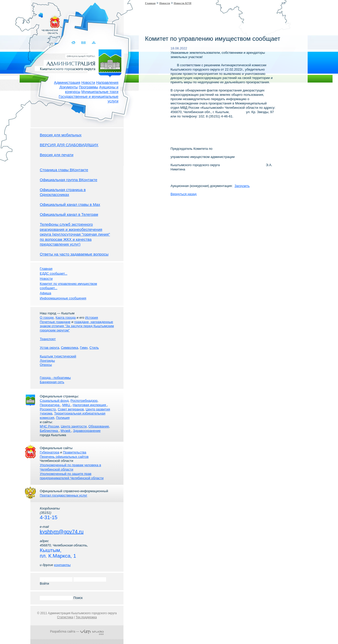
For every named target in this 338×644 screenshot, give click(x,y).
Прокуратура (50, 405)
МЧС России (49, 426)
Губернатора (49, 452)
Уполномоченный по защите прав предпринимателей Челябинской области (72, 476)
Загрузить (242, 186)
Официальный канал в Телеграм (69, 214)
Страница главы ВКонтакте (64, 170)
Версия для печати (57, 155)
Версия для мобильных (61, 135)
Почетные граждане (55, 322)
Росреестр (48, 409)
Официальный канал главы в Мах (70, 204)
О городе (47, 318)
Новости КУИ (183, 3)
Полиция (63, 418)
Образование (99, 426)
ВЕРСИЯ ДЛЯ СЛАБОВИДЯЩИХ (69, 145)
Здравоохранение (87, 431)
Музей (66, 431)
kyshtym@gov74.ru (62, 532)
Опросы (46, 365)
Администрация (67, 83)
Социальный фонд (54, 401)
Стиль (94, 348)
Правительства (75, 452)
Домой (74, 43)
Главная (150, 3)
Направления (107, 83)
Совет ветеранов (71, 409)
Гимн (84, 348)
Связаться (84, 43)
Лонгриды (47, 361)
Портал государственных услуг (64, 495)
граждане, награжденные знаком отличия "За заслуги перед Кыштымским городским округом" (77, 326)
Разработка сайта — (77, 632)
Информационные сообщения (63, 298)
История (92, 318)
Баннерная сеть (52, 382)
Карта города (66, 318)
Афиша (45, 293)
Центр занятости (74, 426)
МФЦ (67, 405)
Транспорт (48, 339)
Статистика (65, 617)
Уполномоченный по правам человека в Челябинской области (70, 467)
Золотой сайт (14, 23)
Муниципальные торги (100, 92)
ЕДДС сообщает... (54, 273)
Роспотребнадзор (84, 401)
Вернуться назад (184, 194)
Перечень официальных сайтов (64, 457)
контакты (62, 565)
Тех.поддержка (86, 617)
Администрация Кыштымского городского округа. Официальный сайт (80, 62)
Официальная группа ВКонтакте (68, 180)
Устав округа (49, 348)
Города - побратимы (55, 378)
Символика (70, 348)
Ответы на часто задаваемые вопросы (74, 254)
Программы (89, 87)
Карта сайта (93, 43)
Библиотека (49, 431)
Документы (69, 87)
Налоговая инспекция (90, 405)
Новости (88, 83)
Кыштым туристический (58, 356)
